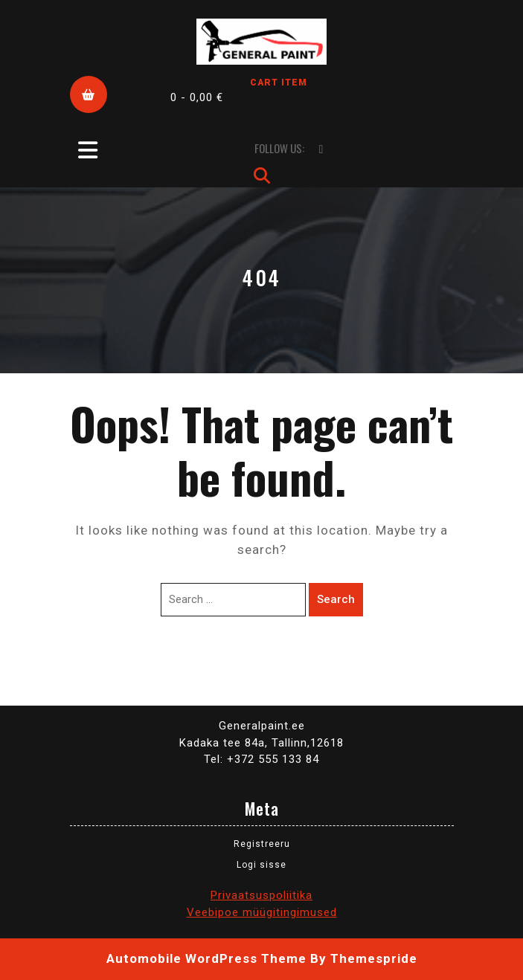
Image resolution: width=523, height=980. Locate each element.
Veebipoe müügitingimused (262, 912)
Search (336, 599)
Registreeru (262, 844)
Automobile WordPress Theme (206, 958)
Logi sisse (261, 865)
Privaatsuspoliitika (261, 895)
